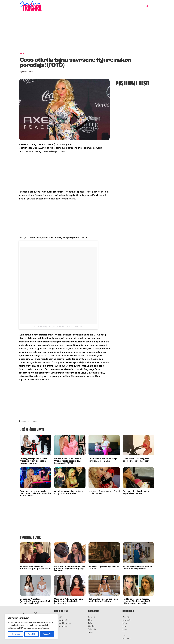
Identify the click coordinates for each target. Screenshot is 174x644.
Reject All (32, 634)
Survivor (58, 617)
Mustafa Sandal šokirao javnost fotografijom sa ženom (35, 568)
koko (36, 421)
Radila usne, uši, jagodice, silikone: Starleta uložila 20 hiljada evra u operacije (136, 601)
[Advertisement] (87, 33)
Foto (90, 623)
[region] (31, 627)
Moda (125, 629)
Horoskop (127, 639)
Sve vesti (126, 620)
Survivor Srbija (61, 626)
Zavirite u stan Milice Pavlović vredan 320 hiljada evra (138, 568)
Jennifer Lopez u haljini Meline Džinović (104, 568)
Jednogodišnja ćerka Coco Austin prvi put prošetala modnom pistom (34, 461)
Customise (16, 634)
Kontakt (92, 617)
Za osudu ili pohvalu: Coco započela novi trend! (136, 492)
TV (124, 632)
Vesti (90, 632)
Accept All (47, 634)
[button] (147, 6)
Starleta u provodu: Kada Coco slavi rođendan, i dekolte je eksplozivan (35, 494)
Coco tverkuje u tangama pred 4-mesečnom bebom (136, 460)
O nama (126, 617)
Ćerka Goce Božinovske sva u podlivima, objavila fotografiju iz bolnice (69, 569)
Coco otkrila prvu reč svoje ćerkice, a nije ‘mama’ (103, 460)
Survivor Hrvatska (62, 623)
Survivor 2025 (60, 620)
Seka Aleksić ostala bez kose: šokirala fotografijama (103, 600)
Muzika (91, 626)
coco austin (25, 421)
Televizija (92, 629)
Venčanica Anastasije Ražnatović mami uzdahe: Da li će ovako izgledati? (35, 601)
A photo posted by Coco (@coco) (46, 326)
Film (90, 620)
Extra (125, 623)
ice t (32, 421)
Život (125, 635)
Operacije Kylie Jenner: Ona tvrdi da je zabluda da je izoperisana (68, 601)
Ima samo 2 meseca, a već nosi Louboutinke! (104, 492)
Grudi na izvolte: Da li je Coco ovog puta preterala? (69, 492)
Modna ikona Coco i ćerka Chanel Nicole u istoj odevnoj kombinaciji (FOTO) (69, 461)
